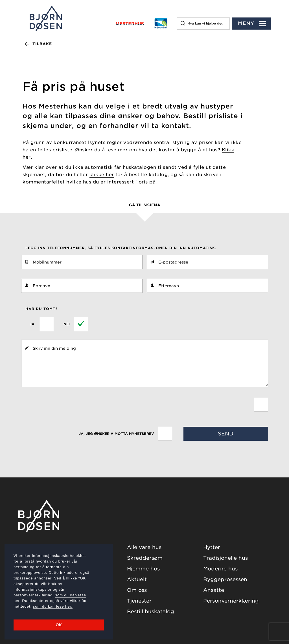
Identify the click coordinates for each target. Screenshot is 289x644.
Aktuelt (137, 579)
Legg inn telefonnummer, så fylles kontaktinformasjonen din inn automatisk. (121, 248)
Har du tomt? (41, 309)
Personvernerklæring (231, 601)
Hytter (212, 547)
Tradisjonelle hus (225, 558)
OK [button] (59, 625)
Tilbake (42, 44)
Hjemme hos (143, 569)
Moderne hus (220, 569)
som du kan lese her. (53, 606)
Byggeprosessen (225, 579)
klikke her (102, 175)
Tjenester (139, 601)
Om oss (137, 590)
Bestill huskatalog (151, 611)
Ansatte (214, 590)
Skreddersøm (145, 558)
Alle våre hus (144, 547)
